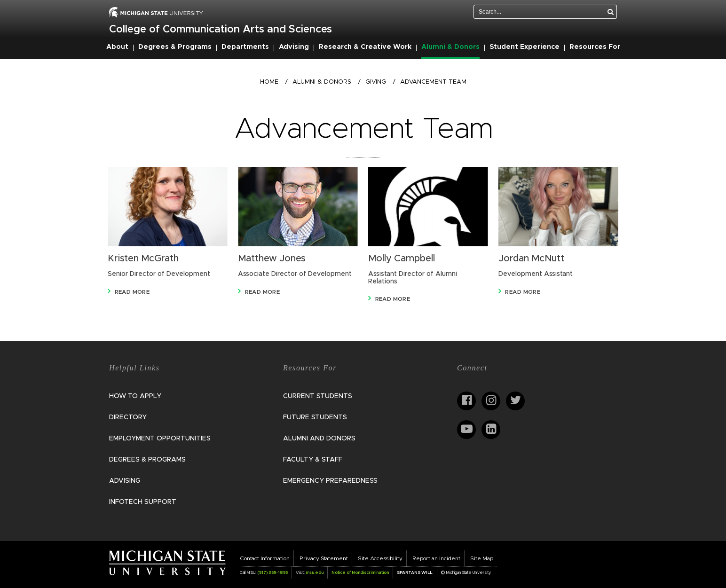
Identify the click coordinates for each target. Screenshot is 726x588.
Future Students (315, 417)
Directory (128, 417)
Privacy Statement (324, 558)
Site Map (482, 558)
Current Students (318, 396)
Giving (376, 82)
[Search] (611, 12)
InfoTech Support (143, 502)
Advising (294, 47)
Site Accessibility (380, 558)
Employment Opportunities (160, 439)
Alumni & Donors (450, 47)
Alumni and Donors (319, 439)
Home (269, 82)
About (117, 47)
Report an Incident (436, 558)
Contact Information (265, 558)
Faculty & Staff (313, 460)
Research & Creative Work (365, 47)
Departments (245, 47)
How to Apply (135, 396)
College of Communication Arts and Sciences (221, 30)
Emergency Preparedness (330, 481)
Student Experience (525, 47)
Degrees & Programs (175, 47)
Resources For (595, 47)
